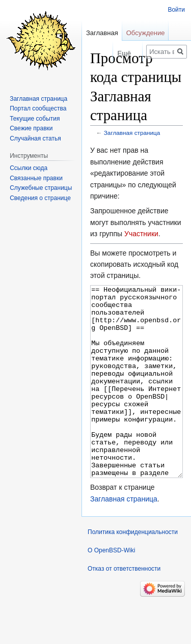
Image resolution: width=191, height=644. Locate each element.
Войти (176, 10)
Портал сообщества (38, 108)
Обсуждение (146, 33)
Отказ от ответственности (124, 607)
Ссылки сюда (29, 168)
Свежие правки (31, 128)
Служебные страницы (41, 188)
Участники (141, 234)
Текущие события (35, 119)
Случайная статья (35, 138)
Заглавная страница (132, 133)
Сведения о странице (40, 198)
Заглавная (102, 33)
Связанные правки (36, 178)
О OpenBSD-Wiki (111, 589)
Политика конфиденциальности (133, 570)
